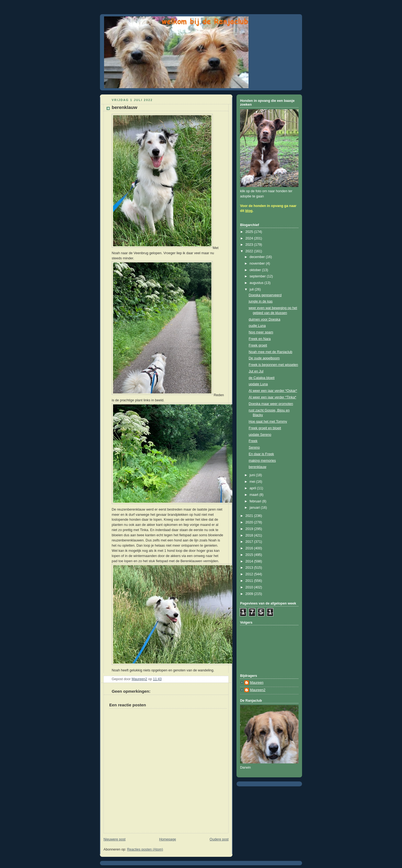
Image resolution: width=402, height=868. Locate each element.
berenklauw (258, 467)
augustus (257, 283)
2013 (250, 568)
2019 (250, 529)
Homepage (168, 839)
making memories (262, 461)
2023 (250, 245)
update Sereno (260, 435)
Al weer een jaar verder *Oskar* (273, 391)
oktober (256, 270)
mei (253, 482)
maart (255, 495)
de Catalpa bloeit (262, 378)
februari (256, 501)
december (258, 257)
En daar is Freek (261, 454)
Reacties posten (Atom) (145, 849)
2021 (250, 516)
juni (253, 475)
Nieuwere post (115, 839)
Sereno (254, 448)
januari (255, 508)
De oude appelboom (264, 358)
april (253, 488)
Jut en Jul (256, 371)
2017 (250, 542)
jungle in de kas (261, 301)
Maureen (257, 683)
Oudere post (219, 839)
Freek (253, 441)
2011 (250, 581)
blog (249, 211)
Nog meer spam (261, 332)
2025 (250, 232)
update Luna (258, 384)
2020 (250, 522)
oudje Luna (257, 326)
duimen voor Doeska (265, 319)
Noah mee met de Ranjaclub (271, 352)
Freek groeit (258, 345)
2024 (250, 238)
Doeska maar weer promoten (271, 404)
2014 (250, 561)
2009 (250, 594)
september (258, 276)
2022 (250, 251)
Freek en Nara (260, 339)
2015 (250, 555)
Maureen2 (258, 690)
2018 (250, 535)
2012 (250, 574)
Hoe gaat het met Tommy (268, 422)
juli (252, 289)
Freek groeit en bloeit (265, 428)
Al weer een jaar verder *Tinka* (273, 397)
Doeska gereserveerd (265, 295)
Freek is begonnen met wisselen (274, 365)
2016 (250, 548)
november (258, 263)
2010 (250, 587)
